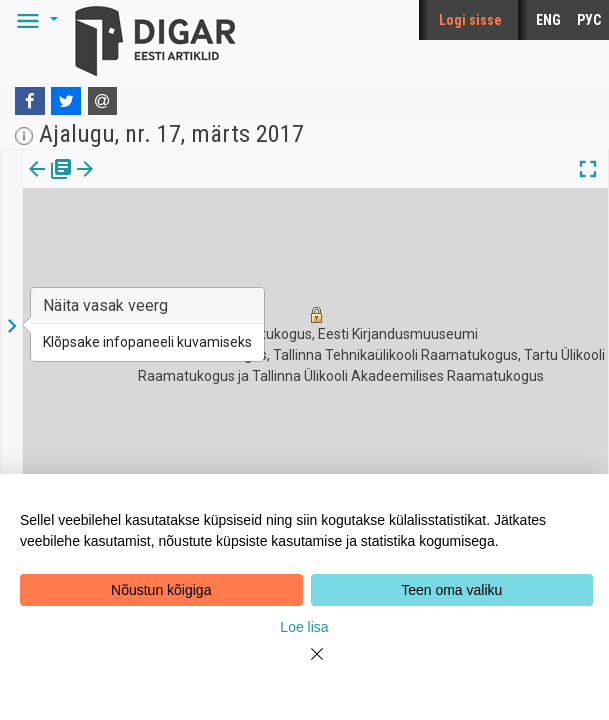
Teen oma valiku (451, 590)
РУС (589, 20)
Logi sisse (470, 20)
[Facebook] (30, 101)
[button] (34, 20)
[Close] (305, 666)
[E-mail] (103, 101)
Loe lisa (304, 627)
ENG (548, 20)
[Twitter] (66, 101)
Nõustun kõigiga (161, 590)
